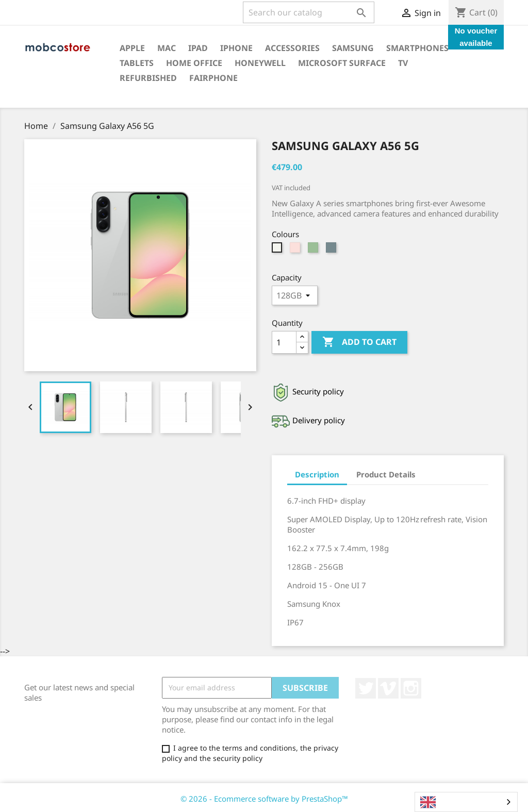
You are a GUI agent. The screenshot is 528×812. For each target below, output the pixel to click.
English (442, 802)
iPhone (236, 48)
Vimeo (388, 688)
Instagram (411, 688)
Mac (167, 48)
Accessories (292, 48)
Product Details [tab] (386, 474)
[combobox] (466, 802)
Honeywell (260, 63)
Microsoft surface (342, 63)
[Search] (309, 12)
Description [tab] (317, 474)
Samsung (353, 48)
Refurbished (148, 78)
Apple (132, 48)
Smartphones (417, 48)
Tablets (137, 63)
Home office (194, 63)
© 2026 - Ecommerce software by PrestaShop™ (264, 799)
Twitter (366, 688)
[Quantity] (284, 342)
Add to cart (359, 342)
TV (403, 63)
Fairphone (213, 78)
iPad (198, 48)
